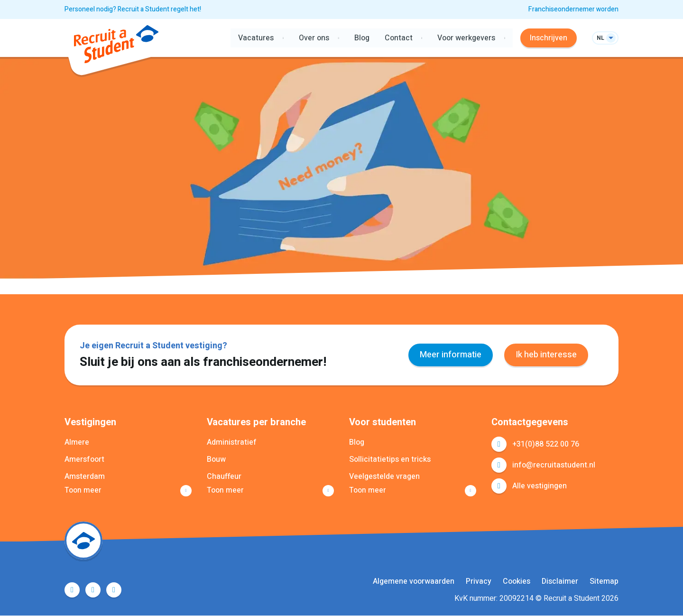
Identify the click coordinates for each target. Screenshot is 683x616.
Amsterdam (85, 476)
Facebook (72, 590)
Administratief (232, 442)
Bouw (216, 459)
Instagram (114, 590)
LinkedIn (93, 590)
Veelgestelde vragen (384, 476)
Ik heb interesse (546, 355)
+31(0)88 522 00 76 (546, 444)
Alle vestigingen (540, 486)
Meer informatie (451, 355)
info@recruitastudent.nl (554, 465)
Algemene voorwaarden (414, 582)
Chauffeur (224, 476)
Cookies (517, 582)
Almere (77, 442)
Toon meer (83, 491)
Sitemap (604, 582)
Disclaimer (560, 582)
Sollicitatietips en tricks (390, 459)
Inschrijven (549, 38)
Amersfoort (84, 459)
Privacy (479, 582)
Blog (361, 38)
